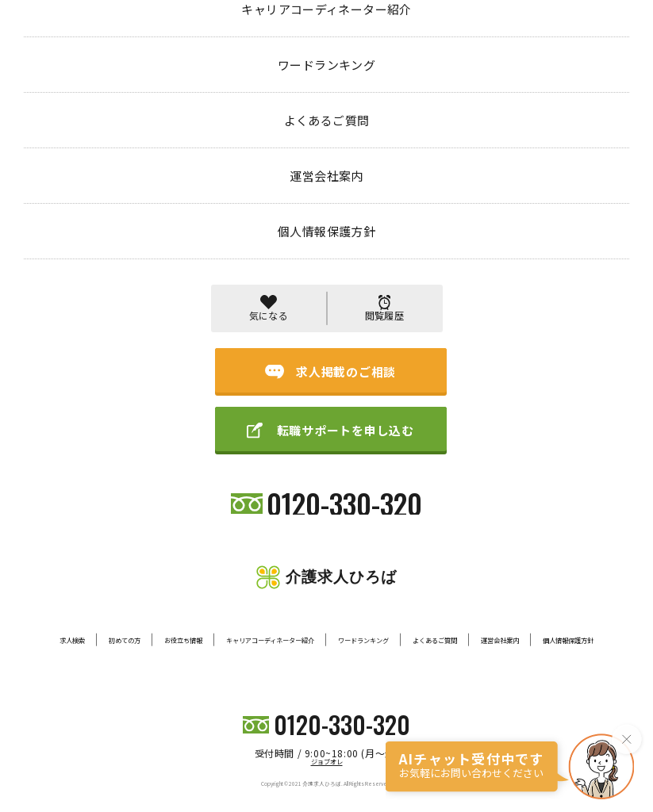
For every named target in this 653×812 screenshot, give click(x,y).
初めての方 (125, 640)
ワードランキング (363, 640)
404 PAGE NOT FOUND (159, 66)
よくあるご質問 (435, 640)
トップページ (54, 66)
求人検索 (72, 640)
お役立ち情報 (183, 640)
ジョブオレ (327, 761)
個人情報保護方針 (568, 640)
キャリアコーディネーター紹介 (270, 640)
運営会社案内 (500, 640)
